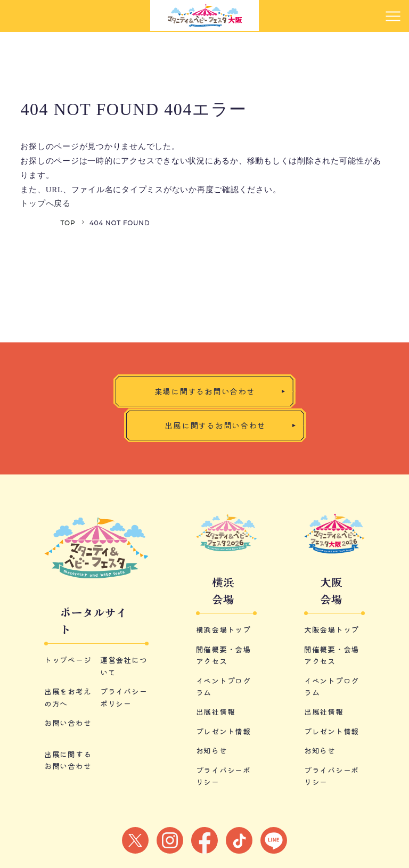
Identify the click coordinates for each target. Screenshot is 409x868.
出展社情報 (216, 711)
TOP (68, 223)
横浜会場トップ (223, 629)
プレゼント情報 (223, 731)
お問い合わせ (68, 723)
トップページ (68, 660)
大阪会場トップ (332, 629)
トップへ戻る (46, 203)
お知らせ (212, 750)
